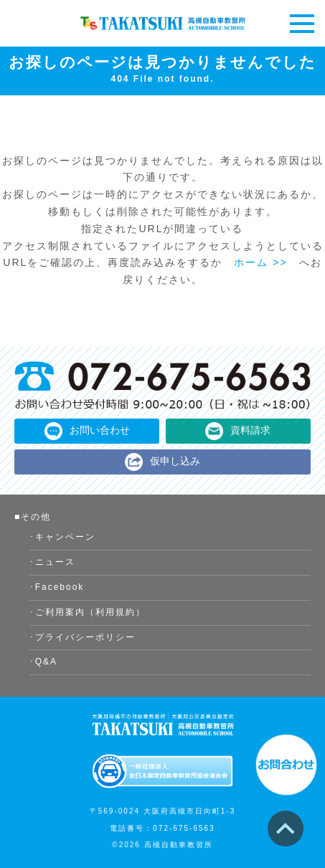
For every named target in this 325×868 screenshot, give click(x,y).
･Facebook (57, 587)
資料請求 (250, 430)
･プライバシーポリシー (83, 637)
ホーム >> (260, 262)
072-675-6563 (184, 828)
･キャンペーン (62, 537)
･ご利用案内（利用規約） (88, 612)
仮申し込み (175, 461)
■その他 (33, 517)
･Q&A (43, 662)
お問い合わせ (100, 430)
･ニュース (52, 562)
